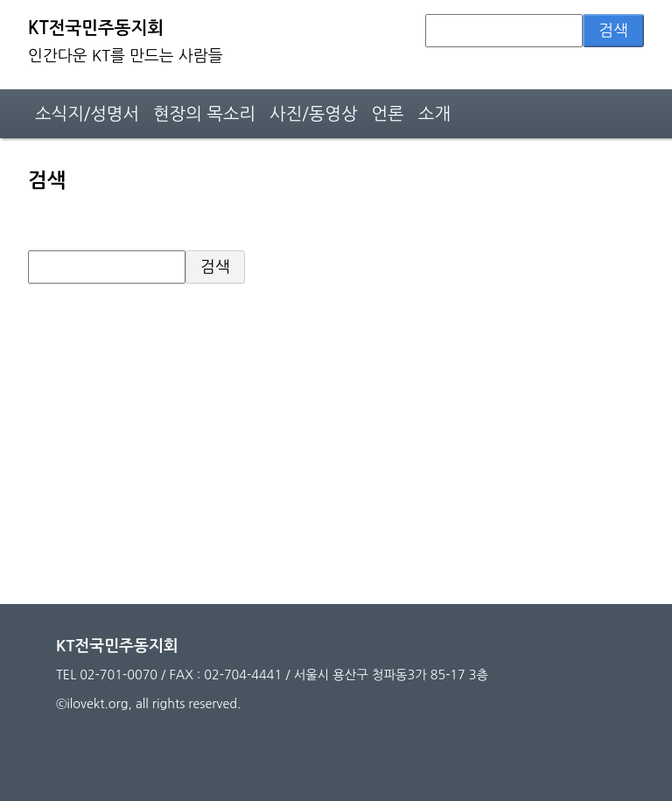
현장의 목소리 (204, 114)
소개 (434, 114)
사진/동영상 (313, 114)
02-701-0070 (119, 675)
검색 (613, 31)
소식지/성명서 (87, 114)
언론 (388, 114)
